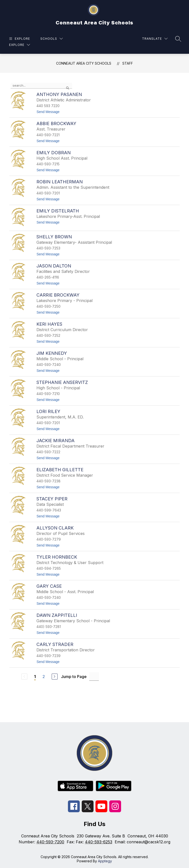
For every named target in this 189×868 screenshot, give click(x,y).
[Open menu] (19, 39)
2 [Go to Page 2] (44, 677)
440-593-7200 (50, 842)
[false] (41, 86)
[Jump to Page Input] (94, 676)
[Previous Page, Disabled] (24, 677)
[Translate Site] (155, 39)
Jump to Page (74, 677)
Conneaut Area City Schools (84, 63)
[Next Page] (55, 677)
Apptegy (105, 861)
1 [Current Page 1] (35, 677)
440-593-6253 (99, 842)
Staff (128, 63)
